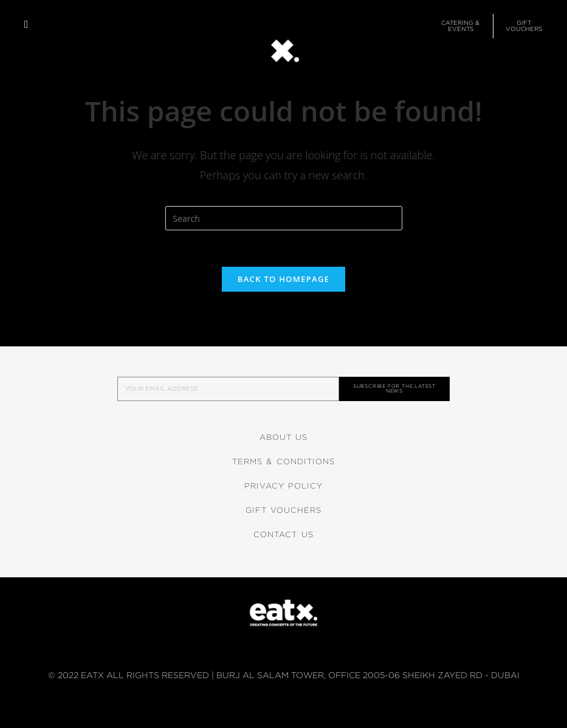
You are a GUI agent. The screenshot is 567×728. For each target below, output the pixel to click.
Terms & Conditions (283, 462)
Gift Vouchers (283, 510)
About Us (283, 437)
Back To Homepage (283, 279)
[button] (26, 24)
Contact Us (283, 534)
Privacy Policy (283, 486)
